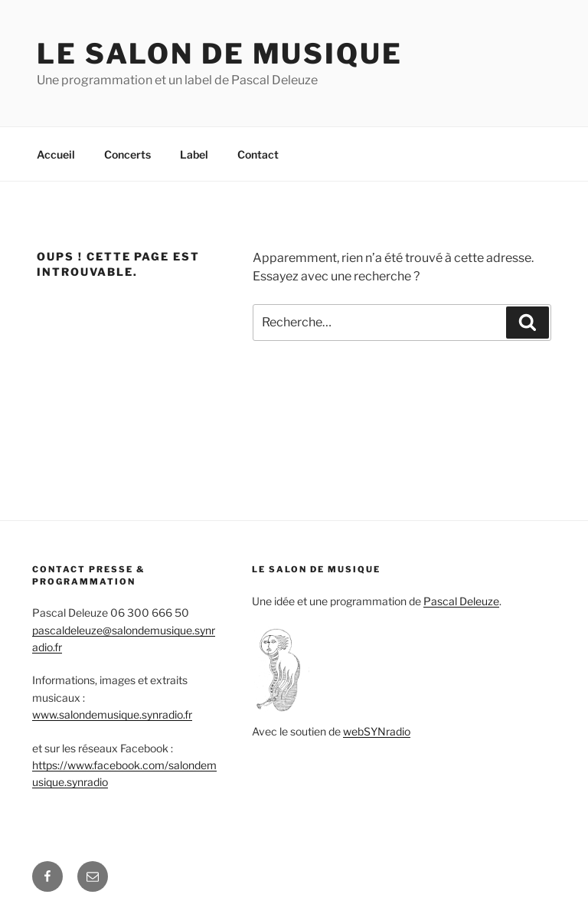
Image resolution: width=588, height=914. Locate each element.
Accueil (56, 154)
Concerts (127, 154)
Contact (258, 154)
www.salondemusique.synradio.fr (112, 714)
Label (194, 154)
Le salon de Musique (220, 54)
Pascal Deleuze (461, 601)
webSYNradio (377, 731)
